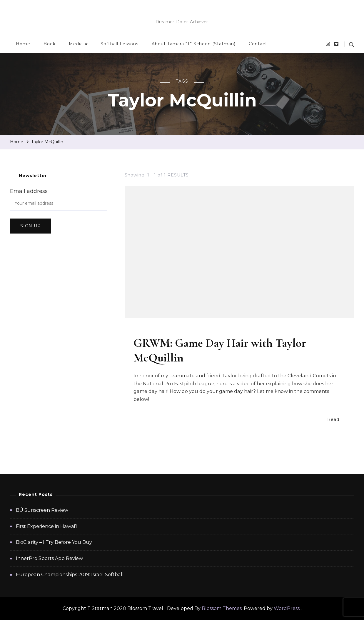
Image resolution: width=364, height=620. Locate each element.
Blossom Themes (222, 608)
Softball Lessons (120, 44)
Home (23, 44)
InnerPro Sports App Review (49, 558)
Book (50, 44)
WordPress (287, 608)
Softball (158, 330)
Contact (258, 44)
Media (76, 44)
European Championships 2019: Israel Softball (70, 575)
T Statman (182, 13)
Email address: (29, 191)
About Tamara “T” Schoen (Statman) (194, 44)
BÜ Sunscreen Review (42, 510)
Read (336, 419)
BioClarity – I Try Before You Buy (54, 542)
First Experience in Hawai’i (46, 526)
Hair (138, 330)
